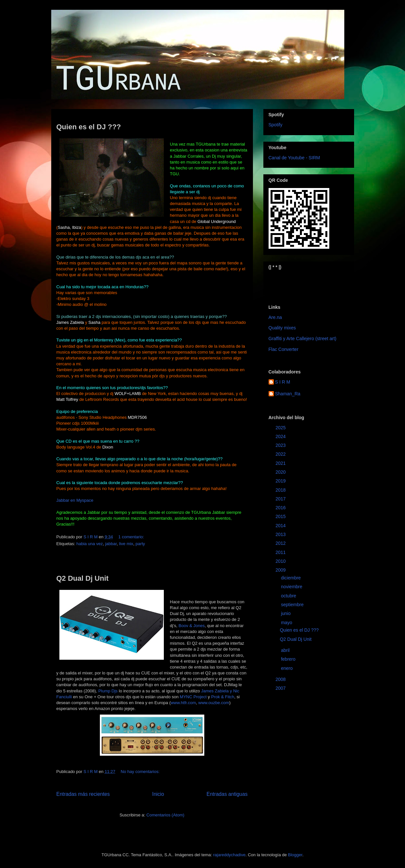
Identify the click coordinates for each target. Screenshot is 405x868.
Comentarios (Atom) (165, 815)
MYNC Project (193, 697)
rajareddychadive (229, 855)
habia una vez (90, 544)
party (140, 544)
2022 (281, 454)
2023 (281, 445)
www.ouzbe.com (214, 703)
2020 (281, 472)
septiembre (293, 605)
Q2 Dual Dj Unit (83, 578)
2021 (281, 463)
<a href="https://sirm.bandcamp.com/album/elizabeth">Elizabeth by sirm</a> (301, 282)
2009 (281, 570)
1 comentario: (132, 537)
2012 (281, 543)
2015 (281, 516)
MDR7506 (138, 417)
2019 (281, 481)
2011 (281, 552)
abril (286, 650)
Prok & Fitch (223, 697)
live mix (126, 544)
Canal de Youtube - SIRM (294, 158)
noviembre (292, 587)
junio (286, 613)
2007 (281, 688)
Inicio (158, 794)
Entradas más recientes (83, 794)
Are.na (275, 317)
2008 (281, 679)
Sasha (94, 322)
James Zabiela (70, 322)
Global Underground (217, 221)
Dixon (108, 447)
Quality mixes (282, 328)
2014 (281, 526)
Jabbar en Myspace (75, 500)
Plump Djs (108, 691)
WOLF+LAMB (128, 394)
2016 (281, 508)
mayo (287, 623)
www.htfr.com (183, 703)
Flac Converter (284, 349)
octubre (289, 596)
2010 (281, 561)
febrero (289, 659)
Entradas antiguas (227, 794)
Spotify (276, 125)
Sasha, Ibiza (70, 227)
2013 (281, 534)
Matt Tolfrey (67, 399)
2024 (281, 436)
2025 (281, 428)
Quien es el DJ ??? (89, 127)
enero (288, 668)
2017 (281, 499)
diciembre (292, 578)
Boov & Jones (192, 626)
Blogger (295, 855)
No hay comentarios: (141, 772)
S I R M (283, 382)
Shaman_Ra (288, 394)
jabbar (111, 544)
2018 (281, 490)
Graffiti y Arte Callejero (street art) (303, 339)
